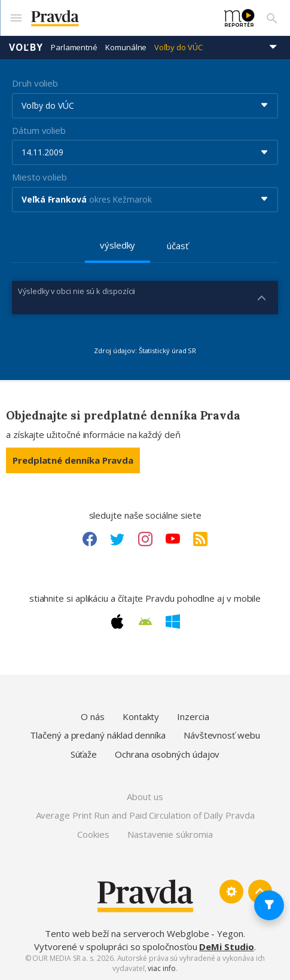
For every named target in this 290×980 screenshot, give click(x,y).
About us (145, 797)
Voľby (26, 47)
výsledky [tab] (117, 245)
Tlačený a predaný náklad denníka (98, 735)
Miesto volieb (39, 177)
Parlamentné (74, 47)
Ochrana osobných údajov (167, 754)
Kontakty (141, 716)
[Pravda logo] (120, 18)
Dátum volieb (39, 130)
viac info (161, 968)
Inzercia (193, 716)
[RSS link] (200, 539)
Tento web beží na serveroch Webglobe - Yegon (144, 933)
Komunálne (126, 47)
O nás (93, 716)
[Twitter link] (117, 539)
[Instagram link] (145, 539)
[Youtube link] (173, 539)
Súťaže (84, 754)
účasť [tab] (178, 246)
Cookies (93, 834)
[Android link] (145, 621)
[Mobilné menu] (16, 18)
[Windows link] (173, 621)
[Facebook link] (90, 539)
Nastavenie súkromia (170, 834)
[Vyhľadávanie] (272, 18)
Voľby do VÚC (178, 47)
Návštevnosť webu (222, 735)
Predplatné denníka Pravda (73, 460)
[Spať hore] (260, 892)
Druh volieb (35, 83)
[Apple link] (117, 621)
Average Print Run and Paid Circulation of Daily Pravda (145, 815)
